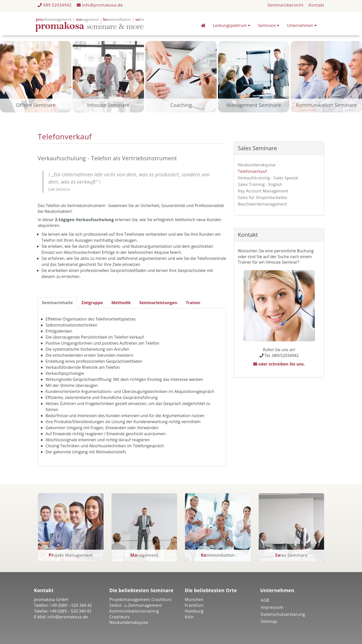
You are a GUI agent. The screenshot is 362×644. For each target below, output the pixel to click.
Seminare (269, 25)
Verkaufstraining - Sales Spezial (268, 178)
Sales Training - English (260, 184)
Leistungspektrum (232, 25)
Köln (189, 617)
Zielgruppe (92, 303)
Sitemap (269, 621)
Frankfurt (194, 605)
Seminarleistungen (158, 303)
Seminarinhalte (57, 303)
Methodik (121, 303)
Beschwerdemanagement (263, 204)
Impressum (272, 607)
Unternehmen (302, 25)
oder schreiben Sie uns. (279, 364)
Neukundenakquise (257, 165)
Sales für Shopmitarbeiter (263, 197)
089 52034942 (55, 5)
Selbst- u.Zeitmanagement (136, 605)
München (194, 599)
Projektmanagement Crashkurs (141, 599)
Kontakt (316, 5)
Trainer (193, 303)
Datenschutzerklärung (283, 614)
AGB (265, 600)
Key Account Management (263, 191)
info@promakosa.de (100, 5)
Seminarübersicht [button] (285, 5)
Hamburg (194, 611)
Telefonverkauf (252, 171)
